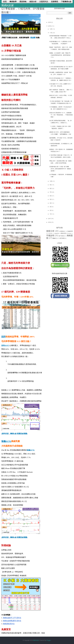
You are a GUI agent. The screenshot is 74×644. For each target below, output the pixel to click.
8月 (51, 188)
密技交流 (63, 233)
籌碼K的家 (36, 640)
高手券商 (62, 238)
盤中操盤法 (62, 236)
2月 (51, 210)
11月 (51, 33)
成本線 (70, 233)
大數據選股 (56, 233)
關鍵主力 (55, 238)
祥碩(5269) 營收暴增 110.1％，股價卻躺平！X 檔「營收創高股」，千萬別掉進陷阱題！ (61, 115)
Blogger (49, 640)
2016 (50, 222)
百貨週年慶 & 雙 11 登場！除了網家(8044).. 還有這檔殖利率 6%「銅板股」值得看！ (61, 169)
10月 (51, 181)
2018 (50, 26)
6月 (51, 196)
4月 (51, 203)
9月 (51, 185)
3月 (51, 207)
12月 (51, 29)
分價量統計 (62, 231)
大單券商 (50, 233)
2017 (50, 219)
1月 (51, 214)
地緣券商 (70, 231)
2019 (50, 22)
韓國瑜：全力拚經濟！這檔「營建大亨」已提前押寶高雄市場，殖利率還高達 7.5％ (60, 55)
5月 (51, 199)
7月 (51, 192)
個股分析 (50, 231)
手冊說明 (50, 235)
